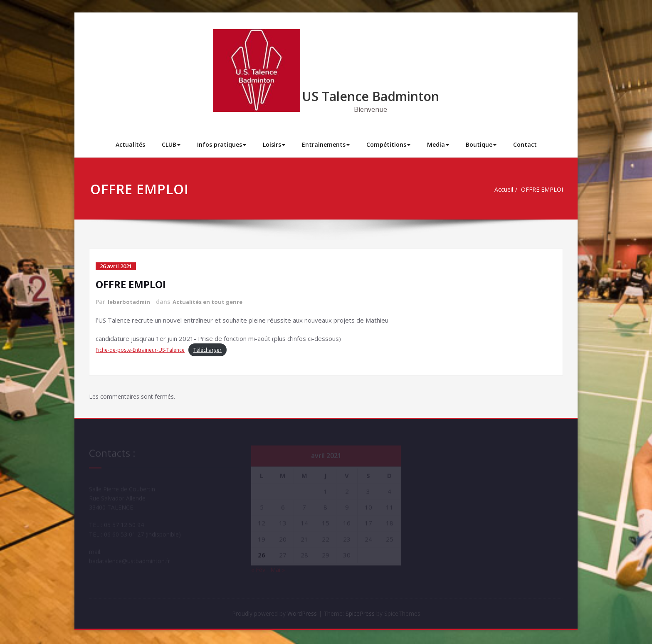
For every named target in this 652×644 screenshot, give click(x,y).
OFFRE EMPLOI (545, 190)
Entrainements (326, 144)
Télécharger (207, 349)
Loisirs (274, 144)
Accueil (504, 190)
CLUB (171, 144)
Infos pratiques (222, 144)
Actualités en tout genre (212, 302)
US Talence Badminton (370, 96)
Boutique (481, 144)
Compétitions (388, 144)
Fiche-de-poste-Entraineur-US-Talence (140, 349)
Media (438, 144)
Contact (525, 144)
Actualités (130, 144)
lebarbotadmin (130, 302)
